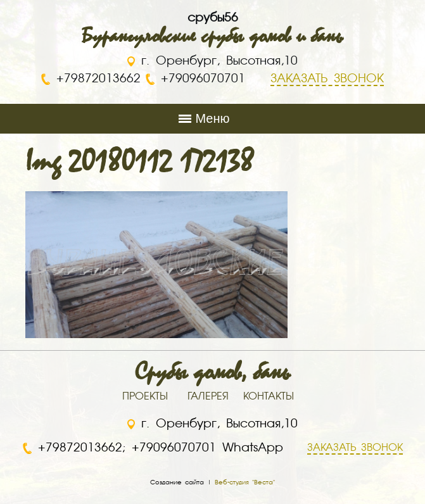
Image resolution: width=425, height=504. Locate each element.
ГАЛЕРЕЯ (208, 397)
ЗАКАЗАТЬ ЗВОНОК (355, 448)
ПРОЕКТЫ (145, 397)
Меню (212, 118)
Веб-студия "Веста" (245, 482)
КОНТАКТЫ (269, 397)
